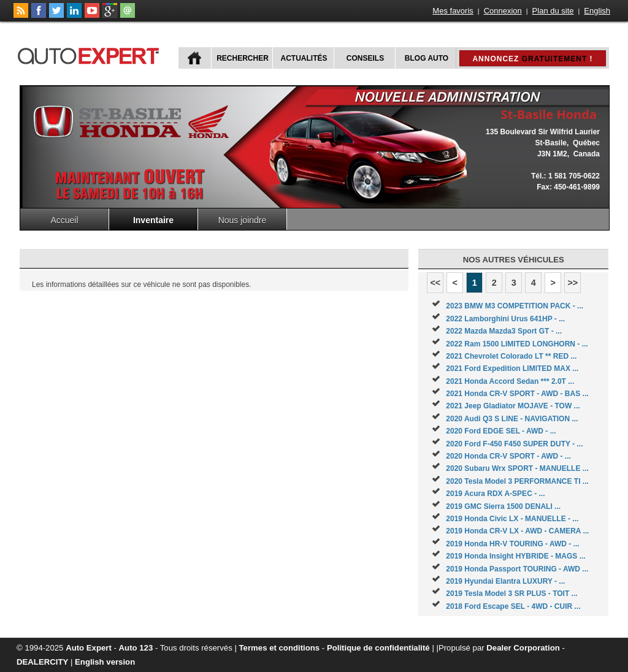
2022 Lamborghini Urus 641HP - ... (505, 319)
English (597, 11)
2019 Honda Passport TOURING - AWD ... (517, 569)
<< (435, 283)
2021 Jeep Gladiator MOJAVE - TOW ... (513, 406)
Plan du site (553, 11)
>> (572, 283)
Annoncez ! (532, 59)
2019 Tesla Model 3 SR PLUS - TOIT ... (511, 594)
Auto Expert (89, 648)
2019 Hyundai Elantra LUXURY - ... (505, 581)
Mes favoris (453, 11)
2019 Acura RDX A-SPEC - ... (495, 494)
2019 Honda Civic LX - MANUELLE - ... (512, 519)
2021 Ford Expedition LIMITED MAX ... (512, 368)
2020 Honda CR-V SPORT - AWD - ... (508, 456)
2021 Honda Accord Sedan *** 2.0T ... (510, 381)
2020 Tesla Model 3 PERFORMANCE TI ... (517, 481)
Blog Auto (427, 58)
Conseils (365, 58)
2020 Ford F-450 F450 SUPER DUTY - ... (514, 444)
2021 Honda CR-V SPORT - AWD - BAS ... (517, 394)
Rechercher (243, 58)
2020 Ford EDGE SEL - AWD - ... (501, 431)
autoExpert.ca (91, 54)
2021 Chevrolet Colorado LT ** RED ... (511, 356)
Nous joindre (243, 220)
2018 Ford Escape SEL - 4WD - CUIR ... (513, 606)
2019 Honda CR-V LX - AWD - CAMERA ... (517, 531)
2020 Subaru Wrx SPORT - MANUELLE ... (517, 468)
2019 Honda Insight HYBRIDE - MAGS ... (515, 556)
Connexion (503, 11)
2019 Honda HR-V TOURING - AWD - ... (512, 544)
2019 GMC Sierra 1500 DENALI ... (503, 506)
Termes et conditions (280, 648)
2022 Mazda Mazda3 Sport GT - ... (504, 331)
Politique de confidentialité (378, 648)
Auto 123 (136, 648)
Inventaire (153, 220)
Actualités (304, 58)
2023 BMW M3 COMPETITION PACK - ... (515, 306)
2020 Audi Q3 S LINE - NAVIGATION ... (512, 419)
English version (105, 662)
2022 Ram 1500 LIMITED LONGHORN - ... (517, 344)
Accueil (64, 220)
